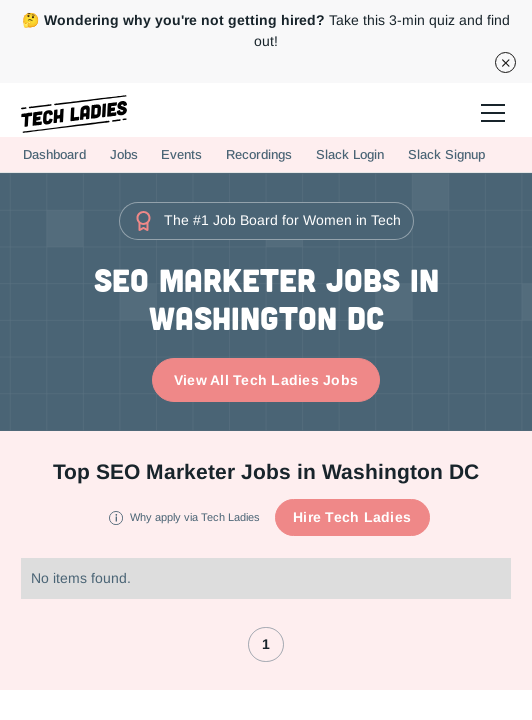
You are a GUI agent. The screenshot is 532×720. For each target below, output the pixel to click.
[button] (490, 110)
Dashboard (54, 154)
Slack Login (350, 154)
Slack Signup (446, 154)
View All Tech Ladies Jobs (266, 380)
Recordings (259, 154)
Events (181, 154)
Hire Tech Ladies (352, 517)
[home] (74, 114)
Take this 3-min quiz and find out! (266, 30)
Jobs (124, 154)
